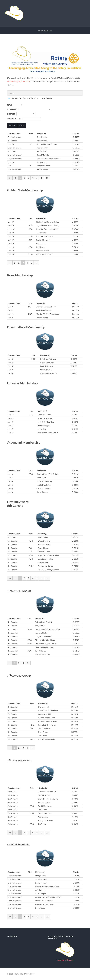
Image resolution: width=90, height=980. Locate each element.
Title (9, 105)
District (11, 114)
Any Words (15, 98)
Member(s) (12, 110)
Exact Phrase (45, 98)
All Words (29, 98)
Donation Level (14, 119)
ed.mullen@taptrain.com (18, 81)
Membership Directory (65, 960)
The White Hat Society (24, 974)
